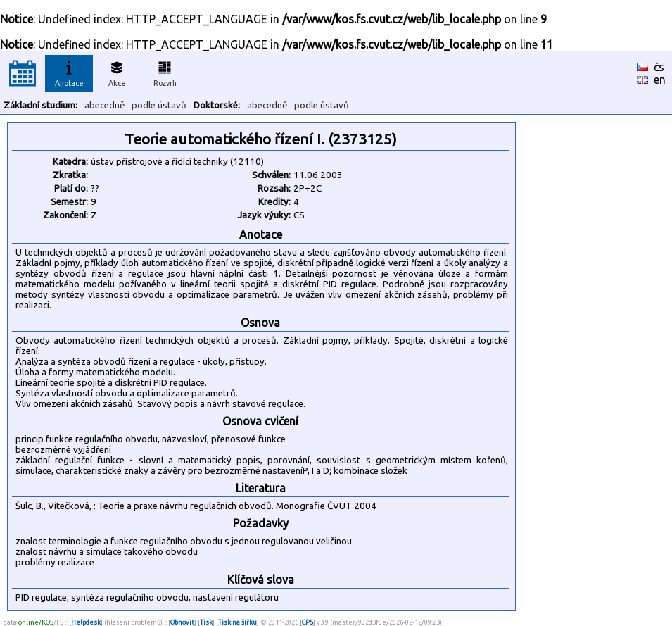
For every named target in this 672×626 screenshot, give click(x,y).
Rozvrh (165, 72)
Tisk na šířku (237, 622)
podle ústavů (159, 105)
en (660, 80)
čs (659, 67)
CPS (308, 622)
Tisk (206, 622)
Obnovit (182, 622)
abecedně (104, 105)
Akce (117, 72)
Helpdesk (86, 622)
